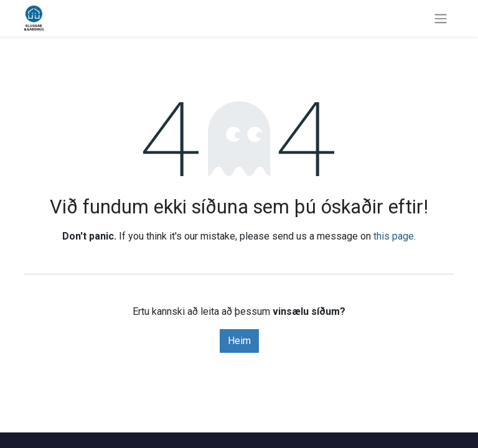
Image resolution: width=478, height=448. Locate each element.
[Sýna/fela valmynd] (441, 18)
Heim (239, 341)
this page (394, 236)
